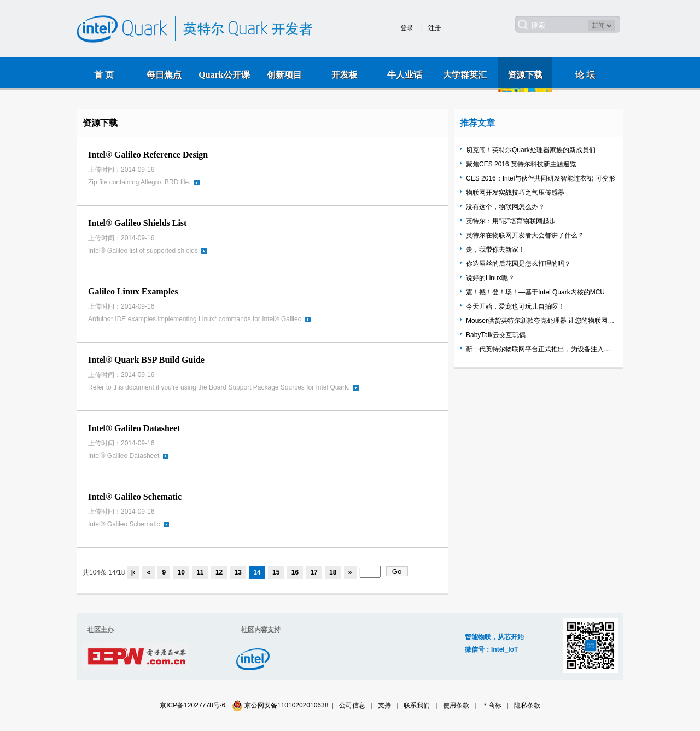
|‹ (133, 572)
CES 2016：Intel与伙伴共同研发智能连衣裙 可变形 (541, 178)
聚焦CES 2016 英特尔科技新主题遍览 (521, 164)
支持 (384, 705)
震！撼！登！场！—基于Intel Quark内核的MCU (535, 292)
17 (314, 572)
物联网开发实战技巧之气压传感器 (515, 193)
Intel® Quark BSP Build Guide (146, 360)
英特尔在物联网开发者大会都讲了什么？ (525, 235)
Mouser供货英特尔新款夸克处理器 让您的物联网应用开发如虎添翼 (541, 321)
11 (200, 572)
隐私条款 (527, 705)
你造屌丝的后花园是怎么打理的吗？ (518, 264)
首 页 (104, 75)
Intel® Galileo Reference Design (148, 155)
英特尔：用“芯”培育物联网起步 (511, 221)
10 (181, 572)
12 (219, 572)
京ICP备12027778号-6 (192, 705)
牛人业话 (405, 75)
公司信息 (352, 705)
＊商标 (492, 705)
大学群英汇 (465, 75)
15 (276, 572)
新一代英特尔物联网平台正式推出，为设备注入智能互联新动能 (541, 349)
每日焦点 (164, 75)
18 (333, 572)
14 (257, 572)
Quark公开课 (224, 75)
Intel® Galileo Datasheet (134, 428)
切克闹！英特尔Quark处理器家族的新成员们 (531, 150)
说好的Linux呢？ (490, 278)
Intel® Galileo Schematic (135, 497)
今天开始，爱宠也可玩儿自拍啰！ (515, 306)
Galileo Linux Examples (133, 291)
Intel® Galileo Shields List (137, 223)
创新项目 (284, 75)
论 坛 (585, 75)
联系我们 (417, 705)
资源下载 (525, 75)
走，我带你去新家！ (495, 250)
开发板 (345, 75)
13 (238, 572)
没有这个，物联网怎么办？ (505, 207)
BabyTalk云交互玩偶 (496, 335)
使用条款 (456, 705)
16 (295, 572)
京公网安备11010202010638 (286, 705)
